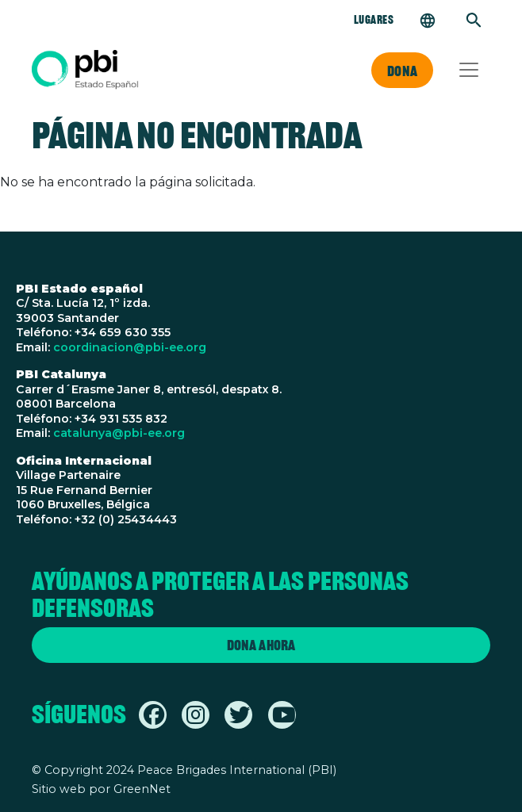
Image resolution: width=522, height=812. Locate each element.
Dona (402, 71)
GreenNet (142, 789)
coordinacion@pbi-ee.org (130, 347)
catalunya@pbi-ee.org (119, 433)
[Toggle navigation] (469, 70)
